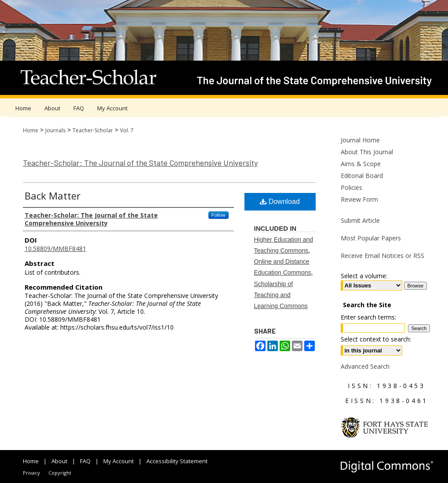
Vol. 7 (127, 130)
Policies (351, 187)
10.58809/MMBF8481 (55, 249)
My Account (118, 461)
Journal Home (360, 140)
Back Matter (53, 196)
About (59, 461)
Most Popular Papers (371, 238)
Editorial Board (362, 176)
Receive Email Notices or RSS (382, 256)
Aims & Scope (361, 164)
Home (31, 130)
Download (280, 202)
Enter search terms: (368, 317)
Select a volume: (364, 276)
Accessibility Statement (177, 461)
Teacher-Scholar (93, 130)
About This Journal (367, 152)
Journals (55, 130)
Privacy (31, 473)
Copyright (60, 473)
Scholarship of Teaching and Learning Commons (281, 295)
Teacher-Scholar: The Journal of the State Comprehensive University (140, 163)
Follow (219, 215)
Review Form (359, 199)
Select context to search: (376, 339)
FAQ (85, 461)
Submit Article (360, 220)
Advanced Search (365, 366)
